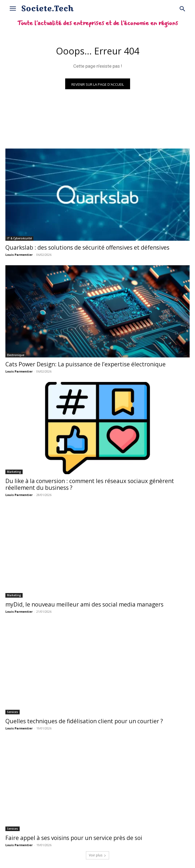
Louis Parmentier (19, 255)
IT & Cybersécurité (19, 238)
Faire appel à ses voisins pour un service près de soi (74, 838)
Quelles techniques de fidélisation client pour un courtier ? (84, 721)
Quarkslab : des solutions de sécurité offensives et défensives (87, 247)
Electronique (16, 355)
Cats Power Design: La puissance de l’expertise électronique (86, 364)
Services (13, 712)
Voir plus (97, 855)
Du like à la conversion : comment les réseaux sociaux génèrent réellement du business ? (90, 484)
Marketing (14, 472)
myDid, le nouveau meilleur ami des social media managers (84, 604)
